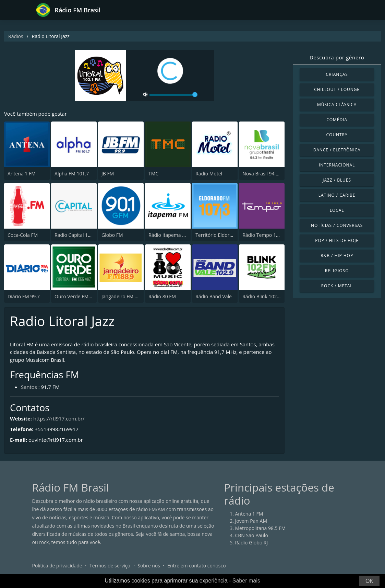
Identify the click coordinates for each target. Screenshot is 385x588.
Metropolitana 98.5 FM (261, 528)
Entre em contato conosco (197, 566)
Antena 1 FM (22, 174)
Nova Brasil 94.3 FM (264, 174)
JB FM (108, 174)
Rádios (16, 36)
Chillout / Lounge (337, 89)
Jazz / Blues (337, 180)
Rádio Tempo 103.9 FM (268, 235)
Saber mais (246, 581)
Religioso (337, 271)
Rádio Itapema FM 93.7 (174, 235)
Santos (29, 387)
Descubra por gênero (337, 57)
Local (337, 210)
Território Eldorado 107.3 (223, 235)
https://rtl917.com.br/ (59, 419)
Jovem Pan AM (251, 521)
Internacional (337, 165)
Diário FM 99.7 (24, 297)
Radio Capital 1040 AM (80, 235)
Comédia (337, 120)
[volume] (173, 95)
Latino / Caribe (337, 195)
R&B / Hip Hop (337, 256)
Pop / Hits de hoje (337, 240)
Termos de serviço (110, 566)
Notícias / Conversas (337, 225)
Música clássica (337, 105)
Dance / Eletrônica (337, 150)
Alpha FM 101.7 (72, 174)
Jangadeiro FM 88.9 (123, 297)
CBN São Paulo (252, 535)
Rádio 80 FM (162, 297)
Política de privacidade (57, 566)
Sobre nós (149, 566)
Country (337, 135)
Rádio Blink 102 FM (264, 297)
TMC (153, 174)
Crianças (337, 74)
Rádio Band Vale (214, 297)
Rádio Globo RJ (252, 543)
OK (369, 581)
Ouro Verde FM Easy (77, 297)
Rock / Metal (337, 286)
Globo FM (112, 235)
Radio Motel (209, 174)
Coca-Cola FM (23, 235)
